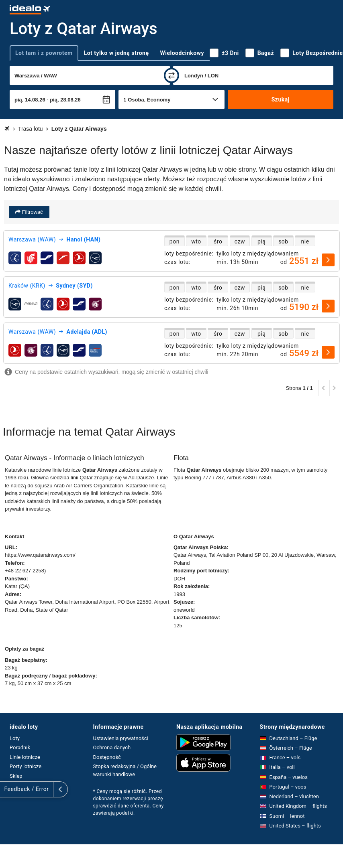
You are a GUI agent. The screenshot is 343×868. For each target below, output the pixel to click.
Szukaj (281, 99)
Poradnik (20, 747)
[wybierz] (328, 260)
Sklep (16, 776)
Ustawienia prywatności (121, 738)
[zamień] (171, 75)
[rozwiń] (7, 789)
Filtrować (32, 212)
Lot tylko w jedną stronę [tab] (116, 53)
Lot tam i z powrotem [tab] (44, 53)
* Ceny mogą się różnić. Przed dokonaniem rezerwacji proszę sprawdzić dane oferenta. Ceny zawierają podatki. (129, 802)
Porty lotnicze (26, 766)
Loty (15, 738)
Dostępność (107, 757)
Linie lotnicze (25, 757)
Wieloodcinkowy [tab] (182, 53)
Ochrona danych (112, 747)
